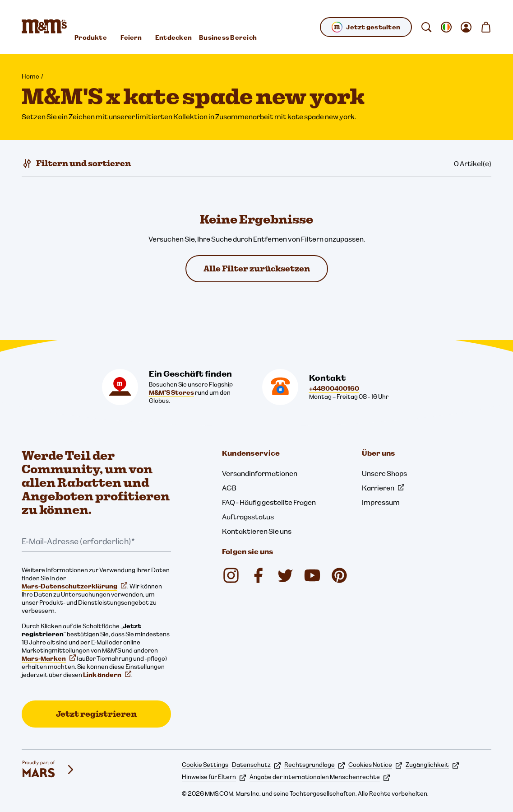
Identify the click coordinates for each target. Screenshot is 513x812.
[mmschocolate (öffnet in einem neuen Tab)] (231, 575)
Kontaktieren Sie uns (257, 531)
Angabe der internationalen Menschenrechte (320, 777)
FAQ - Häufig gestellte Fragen (269, 502)
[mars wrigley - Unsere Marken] (49, 770)
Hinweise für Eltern (214, 777)
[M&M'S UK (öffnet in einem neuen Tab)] (258, 575)
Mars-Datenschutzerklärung (74, 586)
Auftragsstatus (248, 517)
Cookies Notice (375, 765)
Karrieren (383, 488)
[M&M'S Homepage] (44, 27)
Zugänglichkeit (432, 765)
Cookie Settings (205, 765)
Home (30, 76)
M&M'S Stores (171, 392)
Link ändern (107, 675)
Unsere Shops (384, 473)
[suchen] (426, 27)
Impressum (381, 502)
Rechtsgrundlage (314, 765)
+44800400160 (334, 388)
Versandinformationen (260, 473)
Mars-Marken (49, 658)
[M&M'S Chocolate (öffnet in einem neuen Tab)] (339, 575)
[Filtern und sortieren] (76, 163)
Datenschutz (256, 765)
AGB (229, 488)
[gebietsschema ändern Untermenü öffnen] (446, 27)
